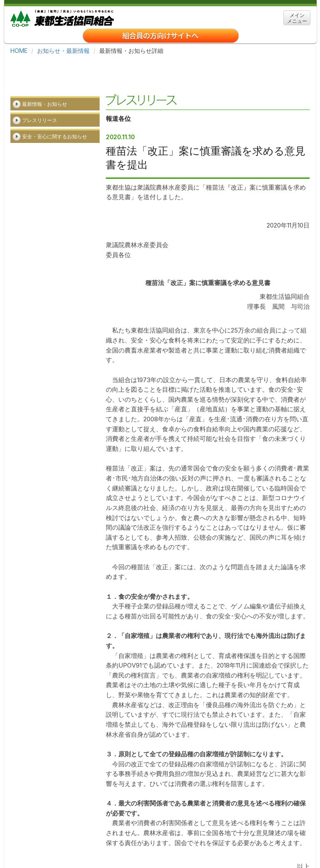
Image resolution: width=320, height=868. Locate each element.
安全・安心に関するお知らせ (55, 101)
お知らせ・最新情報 (63, 51)
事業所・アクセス (162, 839)
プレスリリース (40, 84)
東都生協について (71, 839)
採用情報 (117, 839)
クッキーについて (41, 851)
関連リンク (211, 839)
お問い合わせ (149, 851)
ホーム (28, 839)
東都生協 (62, 17)
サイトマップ (254, 839)
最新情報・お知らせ (45, 68)
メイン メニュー (297, 18)
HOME (19, 51)
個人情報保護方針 (98, 851)
